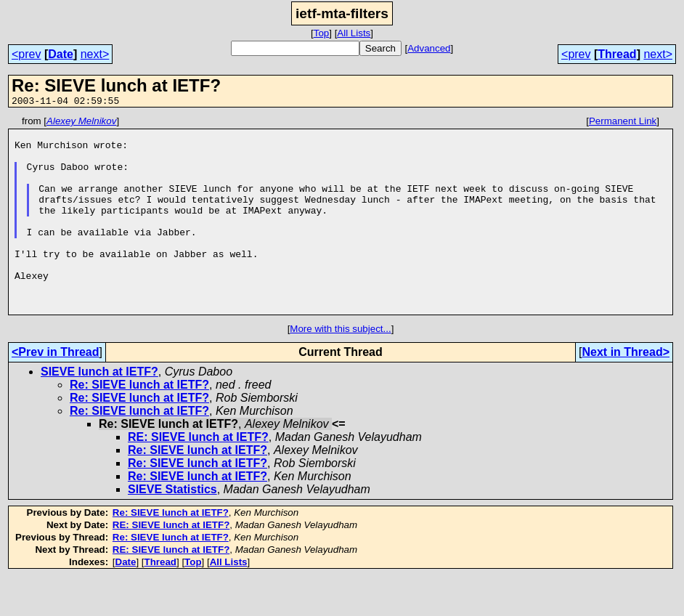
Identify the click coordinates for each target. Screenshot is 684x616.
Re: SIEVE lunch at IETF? (139, 424)
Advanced (429, 48)
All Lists (354, 33)
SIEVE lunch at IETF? (99, 411)
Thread (617, 54)
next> (95, 54)
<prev (26, 54)
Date (61, 54)
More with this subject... (340, 368)
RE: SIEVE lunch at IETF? (198, 476)
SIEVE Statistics (172, 528)
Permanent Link (623, 123)
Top (322, 33)
